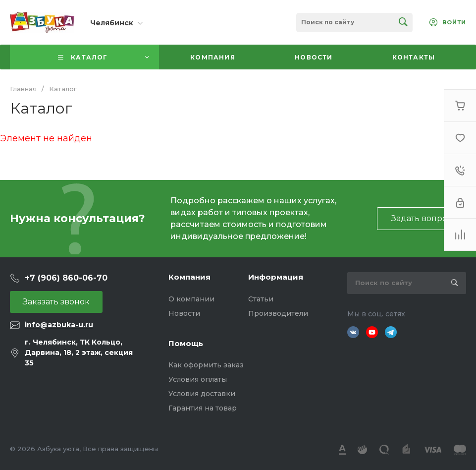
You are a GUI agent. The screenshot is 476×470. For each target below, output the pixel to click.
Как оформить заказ (206, 365)
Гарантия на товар (203, 408)
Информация (276, 277)
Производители (278, 313)
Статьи (261, 299)
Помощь (186, 343)
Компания (189, 277)
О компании (191, 299)
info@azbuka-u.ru (59, 325)
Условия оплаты (198, 379)
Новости (184, 313)
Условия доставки (202, 394)
